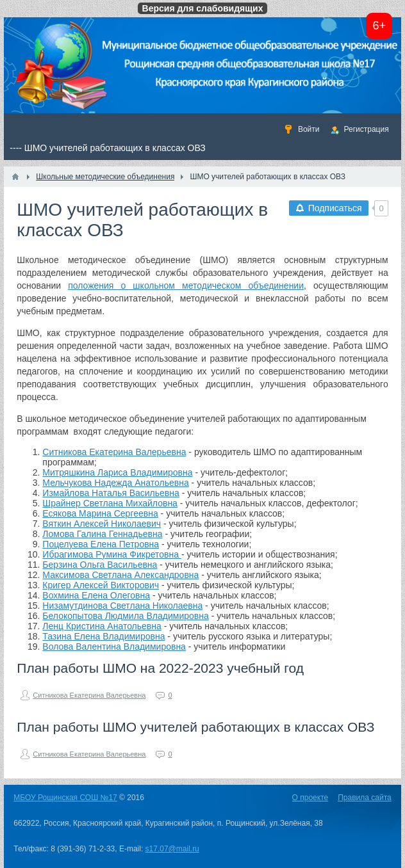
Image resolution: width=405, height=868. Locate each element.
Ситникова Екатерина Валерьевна (114, 452)
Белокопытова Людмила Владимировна (125, 616)
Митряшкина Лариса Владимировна (117, 472)
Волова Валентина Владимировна (114, 647)
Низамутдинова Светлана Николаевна (122, 606)
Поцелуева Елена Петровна (101, 544)
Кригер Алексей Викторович (101, 585)
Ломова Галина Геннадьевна (102, 534)
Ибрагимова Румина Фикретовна (112, 554)
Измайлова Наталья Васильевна (111, 493)
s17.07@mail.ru (172, 849)
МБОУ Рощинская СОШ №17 (65, 798)
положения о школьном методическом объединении (186, 285)
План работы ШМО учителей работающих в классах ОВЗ (195, 727)
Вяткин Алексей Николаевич (102, 524)
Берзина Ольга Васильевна (100, 565)
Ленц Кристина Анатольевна (102, 626)
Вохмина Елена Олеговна (96, 595)
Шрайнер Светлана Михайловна (110, 503)
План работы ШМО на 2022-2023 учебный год (160, 668)
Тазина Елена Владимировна (103, 636)
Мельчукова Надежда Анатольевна (115, 483)
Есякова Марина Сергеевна (100, 513)
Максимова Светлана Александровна (120, 575)
